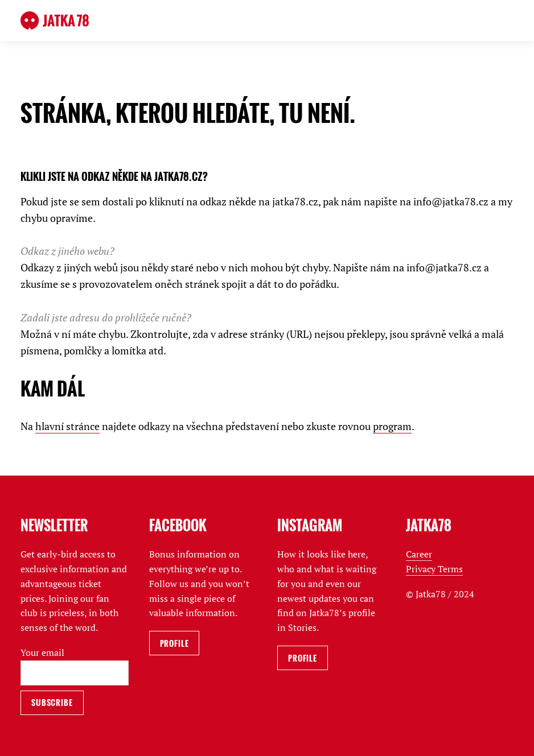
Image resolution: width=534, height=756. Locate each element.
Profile (174, 643)
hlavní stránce (67, 426)
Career (419, 554)
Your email (42, 652)
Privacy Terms (434, 569)
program (392, 426)
